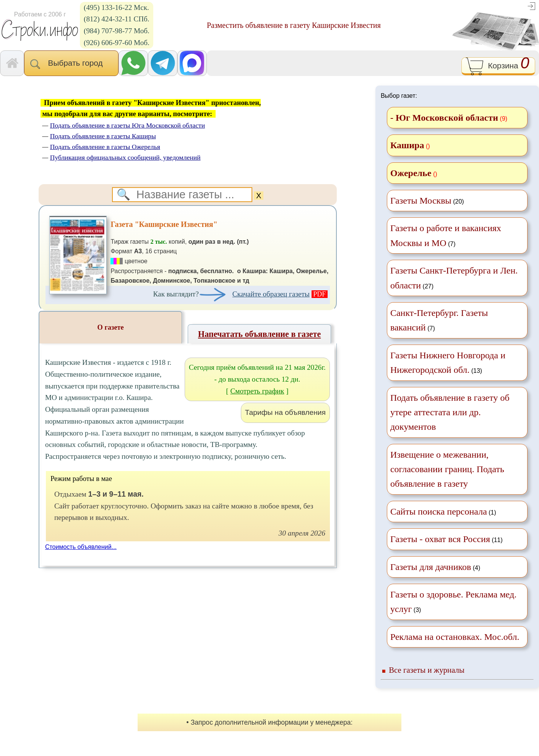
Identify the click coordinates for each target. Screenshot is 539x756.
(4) (435, 567)
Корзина (498, 66)
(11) (446, 539)
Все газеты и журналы (427, 670)
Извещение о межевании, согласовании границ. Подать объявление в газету (447, 469)
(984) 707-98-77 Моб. (117, 31)
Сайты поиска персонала (439, 512)
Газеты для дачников (431, 567)
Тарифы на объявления (285, 412)
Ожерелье (411, 173)
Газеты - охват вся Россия (440, 539)
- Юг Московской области (444, 118)
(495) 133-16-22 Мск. (116, 7)
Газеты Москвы (421, 201)
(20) (427, 201)
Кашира (407, 145)
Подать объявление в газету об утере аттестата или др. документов (450, 412)
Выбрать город (71, 64)
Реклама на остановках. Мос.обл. (455, 637)
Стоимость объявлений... (81, 547)
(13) (448, 363)
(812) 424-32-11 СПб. (117, 19)
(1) (443, 512)
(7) (446, 235)
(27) (454, 278)
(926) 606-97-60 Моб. (117, 43)
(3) (453, 602)
